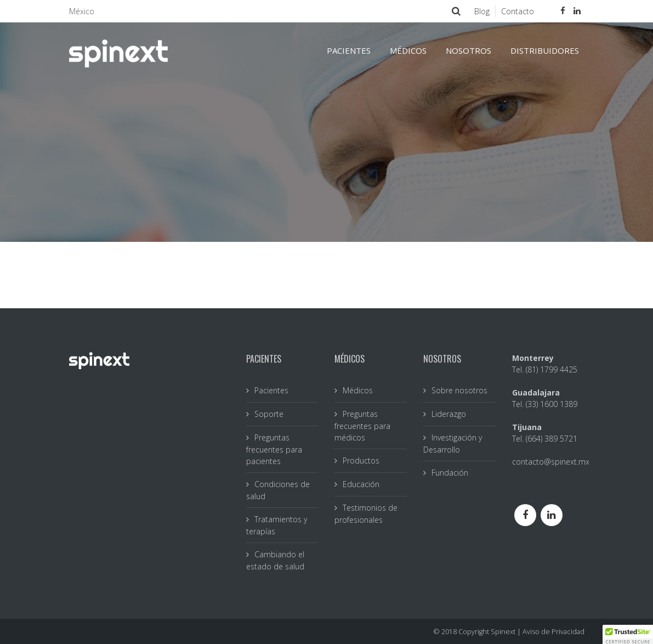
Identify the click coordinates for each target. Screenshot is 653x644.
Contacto (518, 11)
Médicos (358, 390)
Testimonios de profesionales (366, 514)
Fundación (450, 473)
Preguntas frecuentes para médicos (362, 426)
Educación (361, 484)
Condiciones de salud (278, 490)
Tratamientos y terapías (277, 525)
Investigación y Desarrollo (453, 444)
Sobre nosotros (459, 390)
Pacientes (271, 390)
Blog (482, 11)
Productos (361, 461)
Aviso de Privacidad (553, 632)
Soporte (269, 414)
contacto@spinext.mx (551, 462)
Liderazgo (449, 414)
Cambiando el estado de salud (275, 560)
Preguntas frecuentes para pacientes (274, 449)
